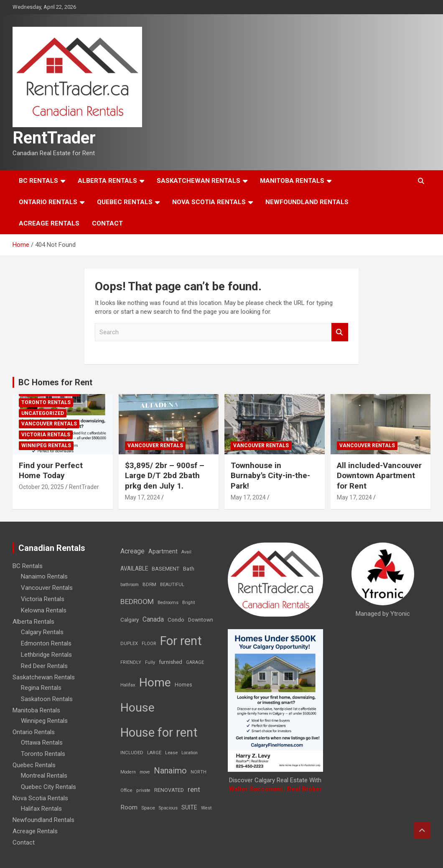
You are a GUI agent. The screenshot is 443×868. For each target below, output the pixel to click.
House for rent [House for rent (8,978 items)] (159, 732)
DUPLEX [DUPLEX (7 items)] (129, 644)
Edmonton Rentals (46, 643)
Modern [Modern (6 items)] (128, 772)
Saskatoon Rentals (47, 699)
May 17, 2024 (143, 497)
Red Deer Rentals (44, 666)
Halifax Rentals (41, 809)
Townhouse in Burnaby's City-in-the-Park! (270, 476)
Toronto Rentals (46, 402)
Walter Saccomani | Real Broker (275, 789)
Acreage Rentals (49, 223)
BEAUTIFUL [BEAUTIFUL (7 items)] (172, 585)
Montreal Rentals (44, 776)
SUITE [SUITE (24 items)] (189, 807)
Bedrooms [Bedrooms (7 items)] (168, 603)
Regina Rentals (41, 688)
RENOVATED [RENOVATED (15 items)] (169, 790)
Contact (107, 223)
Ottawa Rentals (42, 743)
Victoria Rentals (46, 435)
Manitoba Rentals (292, 181)
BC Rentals (38, 181)
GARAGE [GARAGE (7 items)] (195, 662)
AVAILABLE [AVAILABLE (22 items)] (134, 568)
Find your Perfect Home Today (51, 471)
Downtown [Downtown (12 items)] (201, 620)
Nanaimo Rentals (44, 576)
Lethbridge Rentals (46, 655)
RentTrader (54, 138)
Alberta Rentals (107, 181)
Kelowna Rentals (44, 610)
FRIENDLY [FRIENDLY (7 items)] (131, 662)
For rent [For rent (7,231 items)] (181, 641)
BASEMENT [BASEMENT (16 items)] (165, 569)
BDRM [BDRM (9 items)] (149, 584)
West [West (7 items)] (206, 808)
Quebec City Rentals (48, 787)
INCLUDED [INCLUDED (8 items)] (132, 753)
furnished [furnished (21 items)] (171, 662)
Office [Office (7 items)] (126, 790)
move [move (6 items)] (145, 772)
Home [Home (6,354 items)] (155, 682)
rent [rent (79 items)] (194, 789)
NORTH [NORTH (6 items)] (199, 772)
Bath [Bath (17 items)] (189, 569)
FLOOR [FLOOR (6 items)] (149, 644)
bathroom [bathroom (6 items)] (130, 585)
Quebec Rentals (125, 202)
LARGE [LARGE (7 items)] (154, 753)
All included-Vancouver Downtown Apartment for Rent (379, 476)
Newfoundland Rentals (307, 202)
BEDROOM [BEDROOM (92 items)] (137, 602)
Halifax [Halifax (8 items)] (128, 685)
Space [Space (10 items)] (148, 808)
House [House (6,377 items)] (137, 708)
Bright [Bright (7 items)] (188, 603)
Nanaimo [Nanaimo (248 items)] (170, 771)
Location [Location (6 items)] (190, 753)
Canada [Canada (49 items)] (153, 619)
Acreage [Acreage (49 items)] (132, 551)
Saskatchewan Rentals (199, 181)
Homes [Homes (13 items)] (183, 685)
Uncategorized (43, 413)
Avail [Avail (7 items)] (186, 552)
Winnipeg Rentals (46, 446)
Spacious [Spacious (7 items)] (168, 808)
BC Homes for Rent (55, 382)
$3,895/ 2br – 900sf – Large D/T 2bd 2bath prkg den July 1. (165, 476)
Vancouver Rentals (49, 424)
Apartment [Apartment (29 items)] (163, 552)
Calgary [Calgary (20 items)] (130, 620)
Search (340, 332)
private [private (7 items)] (143, 790)
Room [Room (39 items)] (129, 807)
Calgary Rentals (42, 632)
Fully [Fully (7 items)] (150, 662)
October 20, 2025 (41, 487)
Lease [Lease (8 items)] (171, 753)
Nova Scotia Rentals (209, 202)
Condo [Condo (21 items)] (176, 620)
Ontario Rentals (48, 202)
